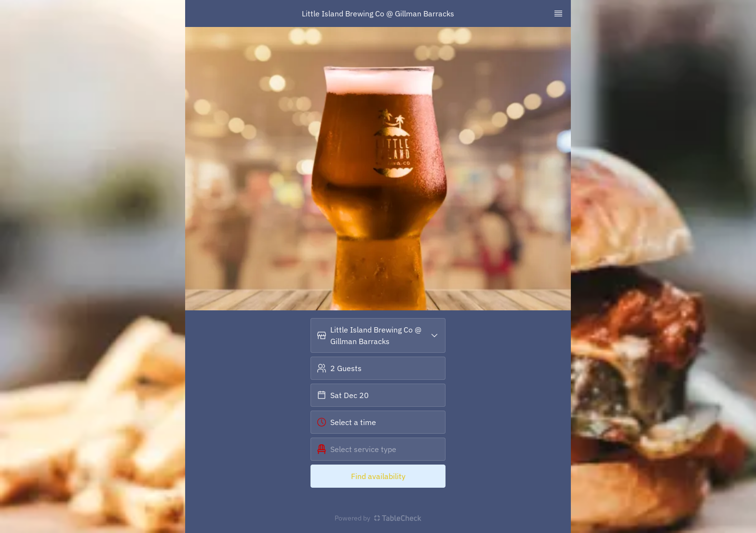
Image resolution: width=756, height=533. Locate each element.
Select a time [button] (346, 422)
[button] (378, 335)
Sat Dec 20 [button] (343, 395)
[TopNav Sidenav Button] (558, 13)
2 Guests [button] (339, 368)
